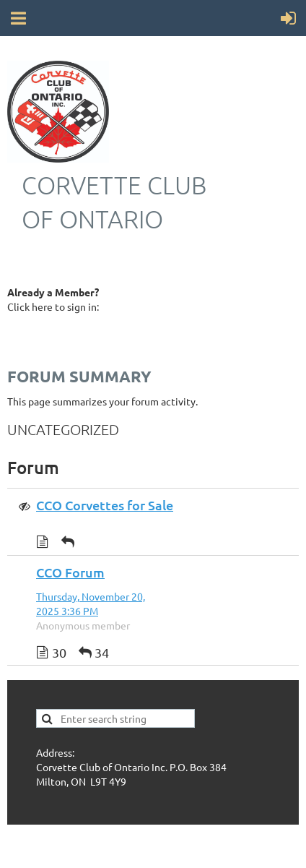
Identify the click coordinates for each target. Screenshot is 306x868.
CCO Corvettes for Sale (105, 505)
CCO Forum (70, 572)
